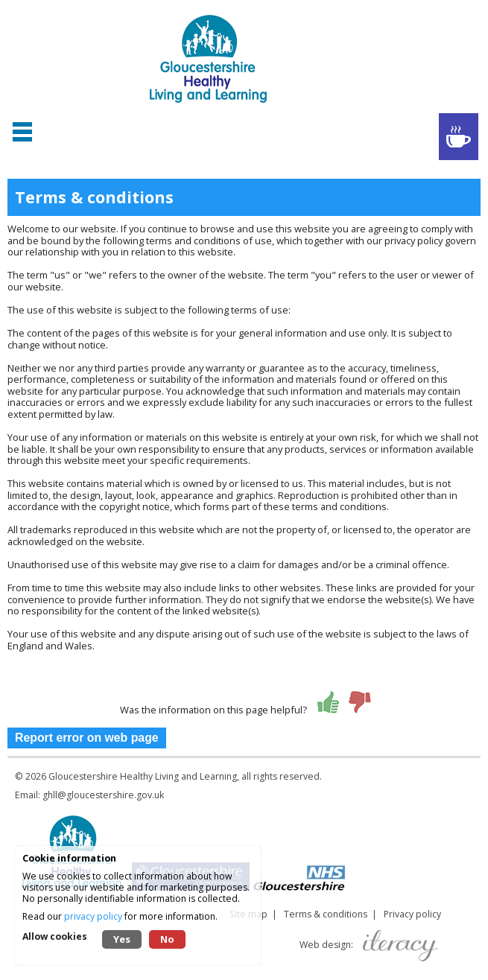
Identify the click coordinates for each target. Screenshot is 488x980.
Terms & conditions (326, 914)
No (167, 939)
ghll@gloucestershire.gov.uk (103, 795)
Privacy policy (412, 914)
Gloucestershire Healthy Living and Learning (143, 776)
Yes (122, 939)
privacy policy (93, 916)
